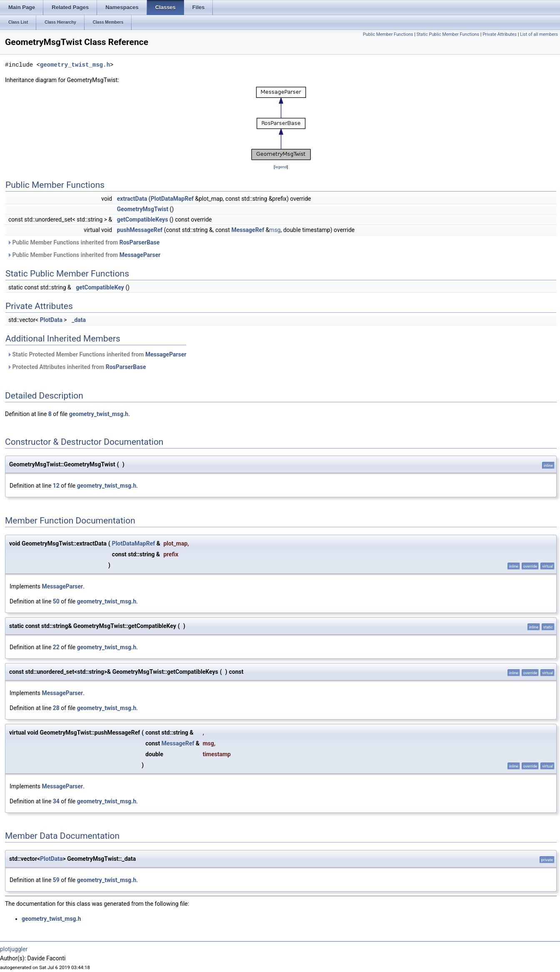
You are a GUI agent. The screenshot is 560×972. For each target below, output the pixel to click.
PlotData (51, 320)
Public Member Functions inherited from (83, 242)
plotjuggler (14, 949)
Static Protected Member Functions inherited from (97, 354)
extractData (132, 199)
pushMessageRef (140, 230)
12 (56, 486)
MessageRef (248, 230)
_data (79, 320)
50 (56, 601)
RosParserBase (140, 242)
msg (275, 230)
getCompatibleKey (100, 287)
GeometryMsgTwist (143, 209)
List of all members (539, 34)
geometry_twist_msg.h (75, 65)
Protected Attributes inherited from (76, 367)
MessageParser (140, 255)
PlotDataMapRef (172, 199)
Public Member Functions (388, 34)
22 (56, 647)
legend (281, 167)
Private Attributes (500, 34)
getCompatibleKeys (143, 219)
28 (56, 708)
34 (56, 801)
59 (56, 880)
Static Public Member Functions (448, 34)
